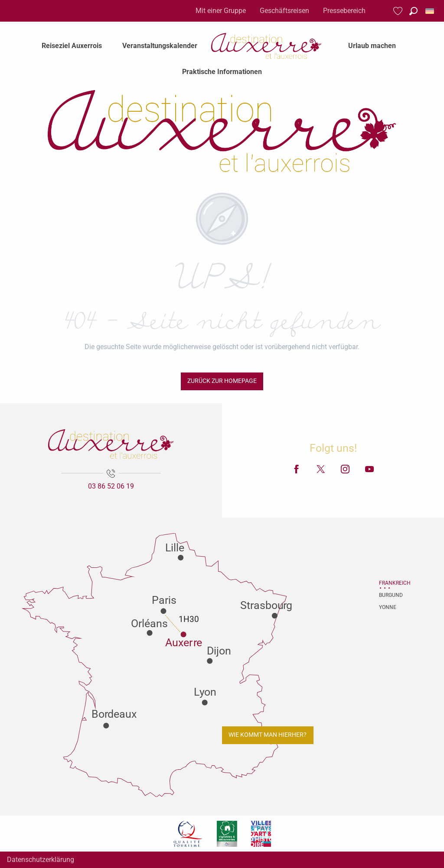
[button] (413, 11)
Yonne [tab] (388, 607)
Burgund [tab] (390, 595)
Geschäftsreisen (284, 11)
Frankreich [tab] (390, 583)
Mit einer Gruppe (221, 11)
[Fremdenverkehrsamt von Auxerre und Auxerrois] (222, 131)
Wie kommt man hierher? (268, 735)
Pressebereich (344, 11)
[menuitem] (72, 46)
